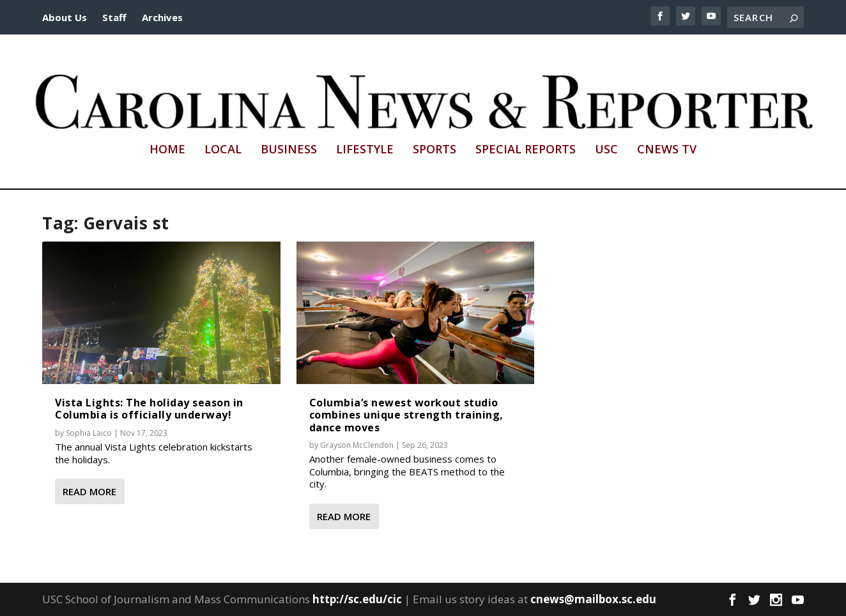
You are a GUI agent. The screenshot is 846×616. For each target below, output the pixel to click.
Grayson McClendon (357, 445)
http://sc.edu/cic (357, 599)
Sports (435, 150)
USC (606, 150)
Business (289, 150)
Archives (162, 17)
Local (223, 150)
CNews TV (667, 150)
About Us (65, 17)
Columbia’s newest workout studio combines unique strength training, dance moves (406, 415)
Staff (114, 17)
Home (167, 150)
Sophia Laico (89, 433)
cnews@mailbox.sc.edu (593, 599)
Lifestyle (365, 150)
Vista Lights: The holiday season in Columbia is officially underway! (149, 409)
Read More (89, 491)
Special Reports (526, 150)
